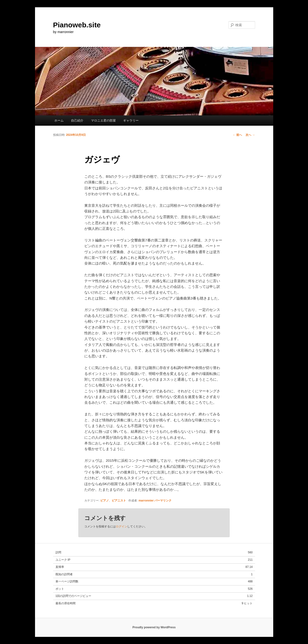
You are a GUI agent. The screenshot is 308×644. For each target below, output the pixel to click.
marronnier (146, 501)
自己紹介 (77, 120)
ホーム (59, 120)
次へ (250, 135)
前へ (237, 135)
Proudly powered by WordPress (154, 627)
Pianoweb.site (77, 25)
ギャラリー (131, 120)
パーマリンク (163, 501)
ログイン (121, 526)
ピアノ (105, 501)
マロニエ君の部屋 (103, 120)
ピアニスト (119, 501)
